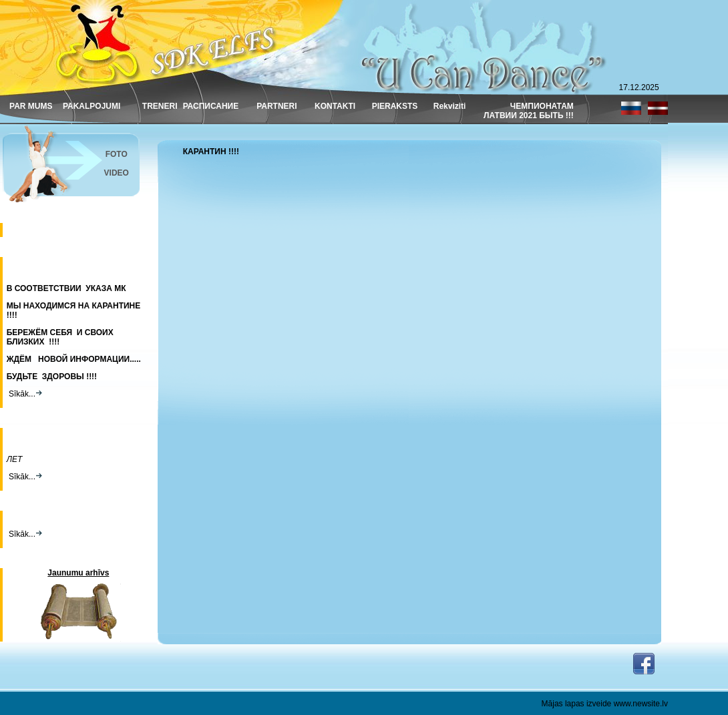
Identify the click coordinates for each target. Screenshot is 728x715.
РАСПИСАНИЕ (211, 106)
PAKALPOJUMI (92, 106)
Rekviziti (450, 106)
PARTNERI (277, 106)
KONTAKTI (335, 106)
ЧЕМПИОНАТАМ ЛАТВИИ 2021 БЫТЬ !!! (529, 111)
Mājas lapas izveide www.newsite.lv (605, 704)
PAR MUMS (31, 106)
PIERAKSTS (395, 106)
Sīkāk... (24, 394)
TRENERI (160, 106)
